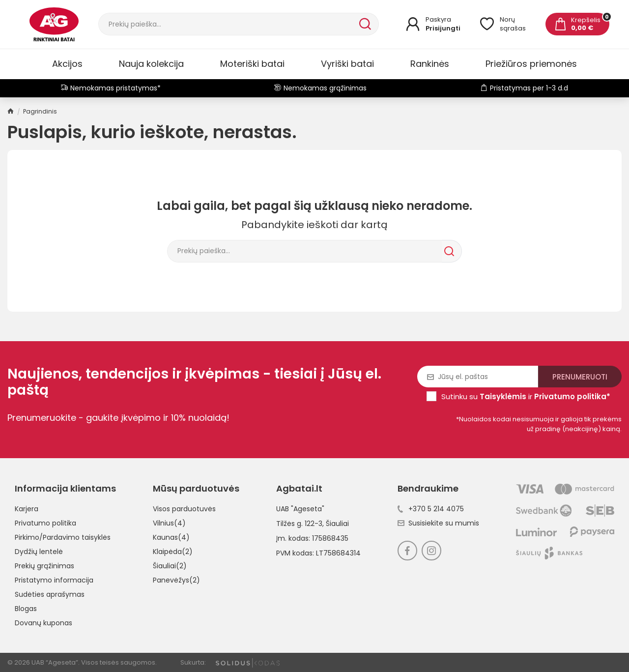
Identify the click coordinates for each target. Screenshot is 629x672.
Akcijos (67, 64)
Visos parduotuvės (184, 509)
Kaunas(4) (171, 537)
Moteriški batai (252, 64)
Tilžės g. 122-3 (299, 524)
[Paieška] (228, 24)
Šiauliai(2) (170, 566)
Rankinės (430, 64)
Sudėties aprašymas (50, 594)
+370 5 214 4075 (431, 509)
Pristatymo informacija (54, 580)
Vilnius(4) (169, 523)
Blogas (26, 609)
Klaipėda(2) (173, 552)
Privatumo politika (45, 523)
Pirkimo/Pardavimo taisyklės (63, 537)
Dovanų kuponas (43, 623)
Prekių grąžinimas (44, 566)
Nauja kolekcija (151, 64)
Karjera (27, 509)
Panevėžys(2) (176, 580)
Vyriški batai (347, 64)
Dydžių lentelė (39, 552)
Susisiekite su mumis (438, 523)
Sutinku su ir (526, 396)
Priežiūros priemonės (531, 64)
